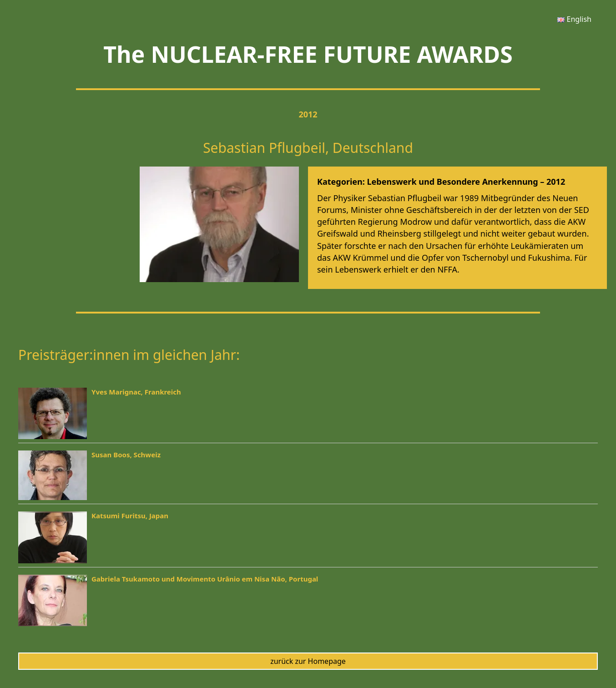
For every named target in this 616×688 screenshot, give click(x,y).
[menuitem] (574, 19)
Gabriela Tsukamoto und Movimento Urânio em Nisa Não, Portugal (205, 579)
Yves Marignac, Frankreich (136, 392)
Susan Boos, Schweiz (126, 455)
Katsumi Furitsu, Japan (130, 516)
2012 (308, 114)
